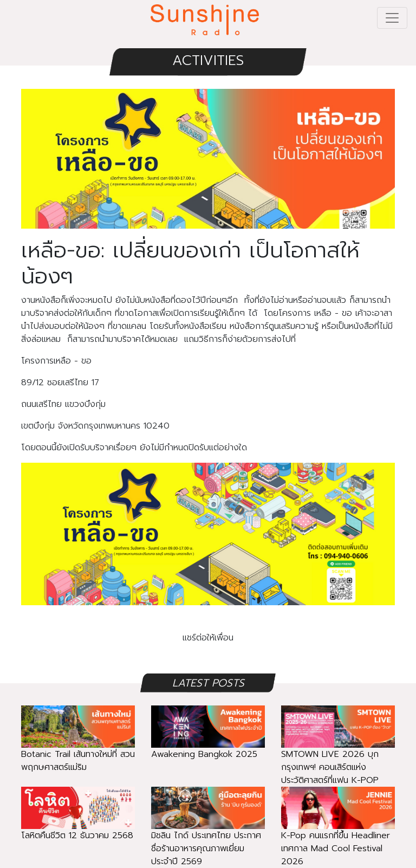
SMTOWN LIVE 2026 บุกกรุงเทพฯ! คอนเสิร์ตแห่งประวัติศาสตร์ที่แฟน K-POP (338, 753)
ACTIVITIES (208, 60)
